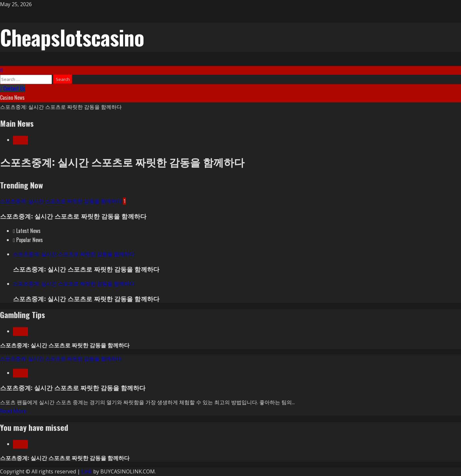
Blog (20, 140)
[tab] (27, 231)
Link (87, 471)
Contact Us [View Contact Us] (13, 88)
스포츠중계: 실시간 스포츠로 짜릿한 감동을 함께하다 (61, 107)
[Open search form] (1, 70)
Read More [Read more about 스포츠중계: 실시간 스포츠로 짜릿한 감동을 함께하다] (13, 411)
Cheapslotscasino (72, 37)
